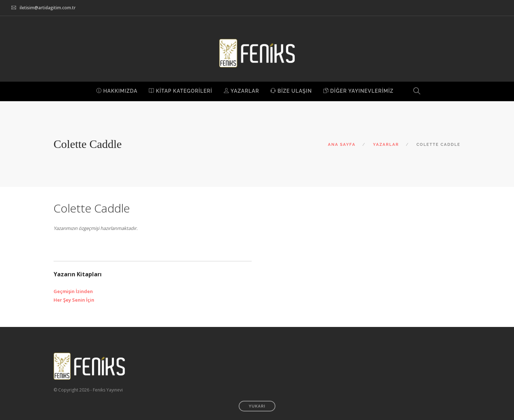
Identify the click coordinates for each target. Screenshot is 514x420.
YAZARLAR (241, 91)
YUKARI (257, 406)
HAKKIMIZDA (117, 91)
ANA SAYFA (342, 145)
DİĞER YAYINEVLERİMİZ (359, 91)
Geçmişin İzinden (73, 291)
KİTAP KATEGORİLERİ (180, 91)
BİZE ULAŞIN (291, 91)
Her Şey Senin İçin (74, 300)
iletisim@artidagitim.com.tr (48, 8)
